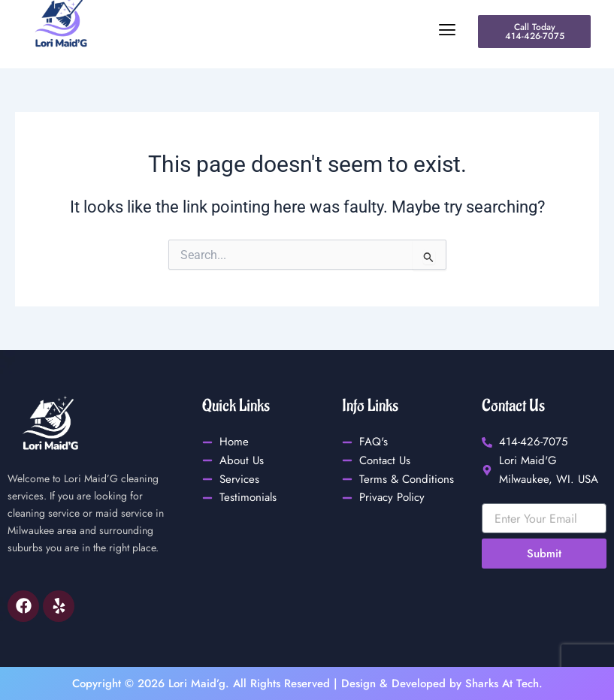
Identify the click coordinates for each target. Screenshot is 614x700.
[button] (292, 30)
